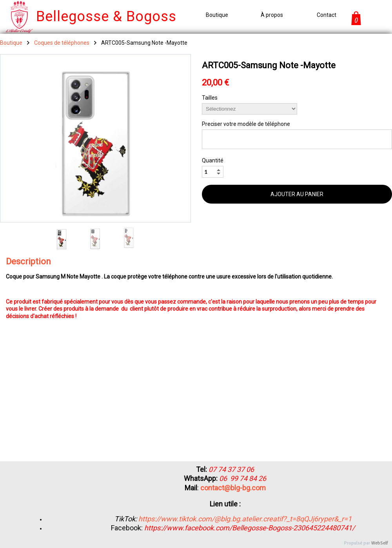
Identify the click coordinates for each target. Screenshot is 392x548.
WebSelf (380, 543)
